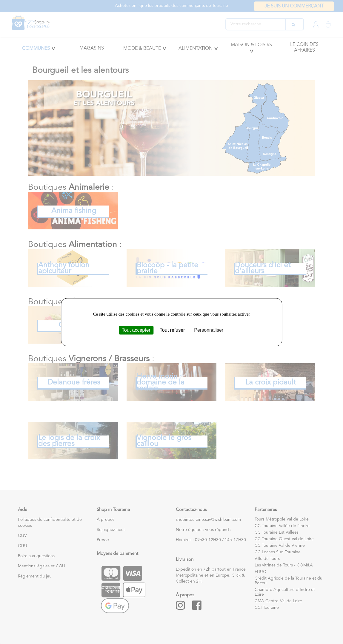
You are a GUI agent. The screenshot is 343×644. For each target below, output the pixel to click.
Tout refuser (172, 330)
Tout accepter (136, 330)
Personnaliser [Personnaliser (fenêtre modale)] (209, 330)
